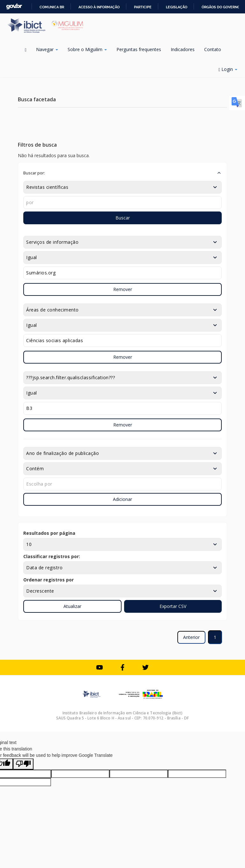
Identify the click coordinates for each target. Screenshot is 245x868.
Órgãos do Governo (221, 7)
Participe (143, 7)
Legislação (177, 7)
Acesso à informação (99, 7)
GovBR (14, 7)
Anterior (191, 637)
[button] (122, 173)
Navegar (47, 49)
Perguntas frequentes (139, 49)
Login (228, 69)
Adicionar (122, 499)
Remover (123, 289)
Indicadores (183, 49)
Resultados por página (49, 533)
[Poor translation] (23, 764)
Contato (213, 49)
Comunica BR (52, 7)
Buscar (123, 218)
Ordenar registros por (48, 580)
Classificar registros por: (52, 556)
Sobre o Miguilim (87, 49)
